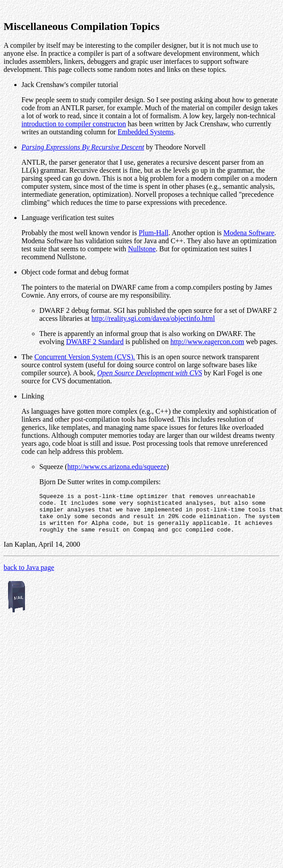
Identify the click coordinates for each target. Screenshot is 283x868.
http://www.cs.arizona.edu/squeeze (117, 467)
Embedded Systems (146, 132)
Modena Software (249, 233)
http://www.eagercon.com (207, 342)
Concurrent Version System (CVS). (85, 357)
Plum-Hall (154, 233)
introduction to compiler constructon (74, 124)
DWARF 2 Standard (95, 342)
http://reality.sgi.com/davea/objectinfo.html (153, 318)
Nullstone (142, 249)
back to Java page (29, 575)
